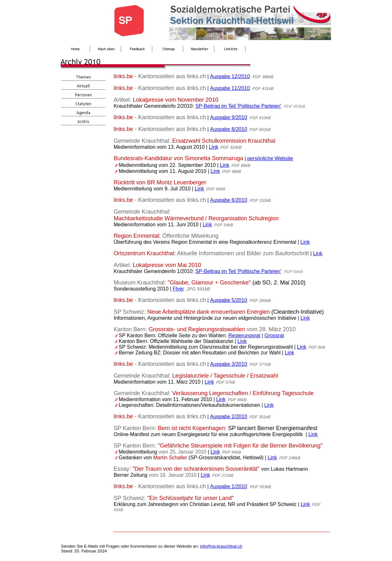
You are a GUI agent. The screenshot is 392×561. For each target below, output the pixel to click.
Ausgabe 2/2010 (229, 417)
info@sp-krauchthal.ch (221, 546)
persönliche (261, 158)
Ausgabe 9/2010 (229, 117)
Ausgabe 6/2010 (229, 200)
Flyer (178, 289)
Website (284, 158)
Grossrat (274, 335)
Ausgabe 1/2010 (229, 486)
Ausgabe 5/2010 (229, 300)
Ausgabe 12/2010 (230, 76)
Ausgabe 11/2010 (230, 88)
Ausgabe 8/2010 (229, 129)
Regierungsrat (244, 335)
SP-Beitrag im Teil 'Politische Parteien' (238, 106)
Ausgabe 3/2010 (229, 364)
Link (213, 147)
